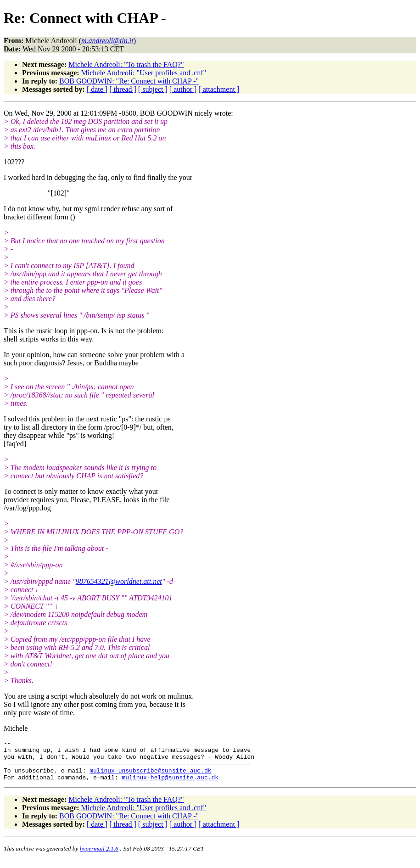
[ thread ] (123, 89)
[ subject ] (153, 89)
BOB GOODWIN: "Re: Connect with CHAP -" (129, 81)
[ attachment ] (219, 89)
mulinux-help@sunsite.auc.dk (170, 785)
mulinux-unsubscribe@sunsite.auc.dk (150, 777)
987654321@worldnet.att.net (119, 581)
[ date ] (97, 89)
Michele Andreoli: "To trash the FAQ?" (126, 64)
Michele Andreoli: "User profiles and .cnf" (144, 73)
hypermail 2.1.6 (99, 857)
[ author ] (183, 89)
